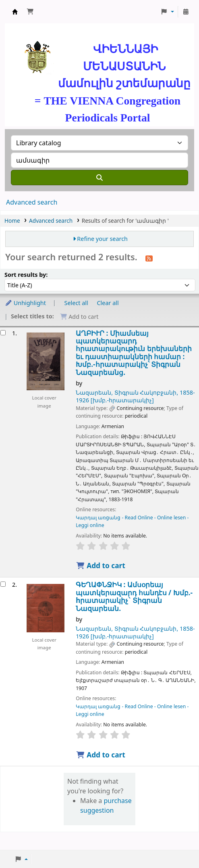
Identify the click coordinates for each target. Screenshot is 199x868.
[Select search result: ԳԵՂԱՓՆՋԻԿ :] (3, 584)
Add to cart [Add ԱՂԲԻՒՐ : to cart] (101, 566)
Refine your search (102, 239)
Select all (76, 303)
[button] (30, 12)
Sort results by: (26, 275)
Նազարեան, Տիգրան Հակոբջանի (135, 396)
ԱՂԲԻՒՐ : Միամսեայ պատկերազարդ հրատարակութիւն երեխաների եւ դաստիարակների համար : (134, 353)
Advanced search (32, 202)
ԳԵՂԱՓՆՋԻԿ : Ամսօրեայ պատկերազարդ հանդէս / (134, 596)
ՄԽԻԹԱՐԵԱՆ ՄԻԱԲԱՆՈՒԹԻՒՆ (15, 12)
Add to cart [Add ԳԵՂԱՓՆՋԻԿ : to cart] (101, 755)
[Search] (99, 178)
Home (12, 221)
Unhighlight (25, 303)
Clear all (108, 303)
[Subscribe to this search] (149, 258)
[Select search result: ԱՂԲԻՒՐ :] (3, 333)
